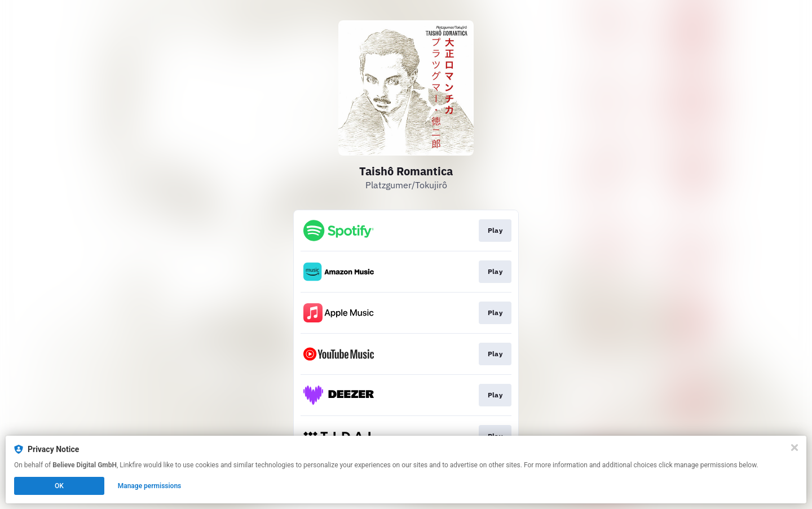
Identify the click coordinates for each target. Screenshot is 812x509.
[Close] (795, 448)
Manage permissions (150, 486)
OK (59, 486)
